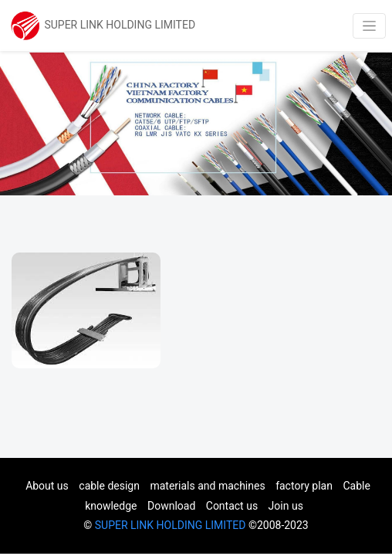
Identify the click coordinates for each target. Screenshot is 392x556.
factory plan (304, 486)
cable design (109, 486)
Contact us (232, 506)
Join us (286, 506)
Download (171, 506)
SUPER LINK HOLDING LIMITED (171, 525)
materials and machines (207, 486)
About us (47, 486)
